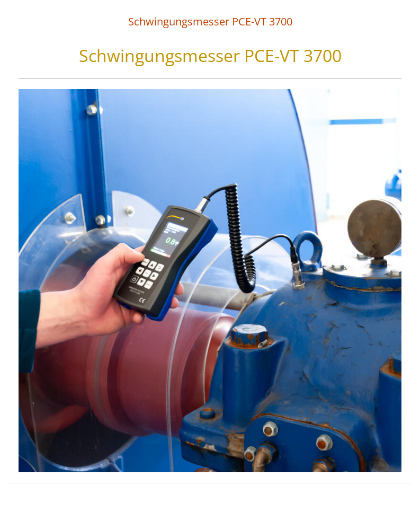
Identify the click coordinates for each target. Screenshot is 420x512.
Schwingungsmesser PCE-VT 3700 (210, 21)
